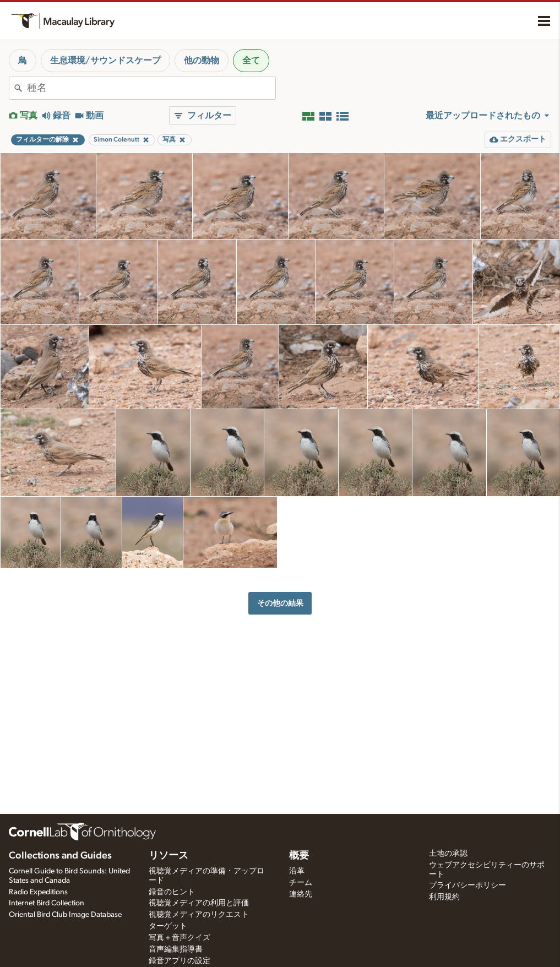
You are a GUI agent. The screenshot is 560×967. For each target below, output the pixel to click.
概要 (299, 856)
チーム (301, 883)
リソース (168, 856)
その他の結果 (280, 603)
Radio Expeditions (38, 892)
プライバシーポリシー (467, 885)
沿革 (297, 871)
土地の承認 (448, 854)
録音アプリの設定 (180, 961)
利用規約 (444, 897)
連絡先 (301, 894)
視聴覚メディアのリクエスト (199, 915)
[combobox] (151, 88)
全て (251, 61)
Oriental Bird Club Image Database (65, 915)
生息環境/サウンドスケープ (105, 61)
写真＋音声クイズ (180, 938)
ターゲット (168, 926)
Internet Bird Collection (47, 903)
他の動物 (202, 61)
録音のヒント (172, 892)
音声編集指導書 (176, 949)
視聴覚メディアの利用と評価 (199, 903)
